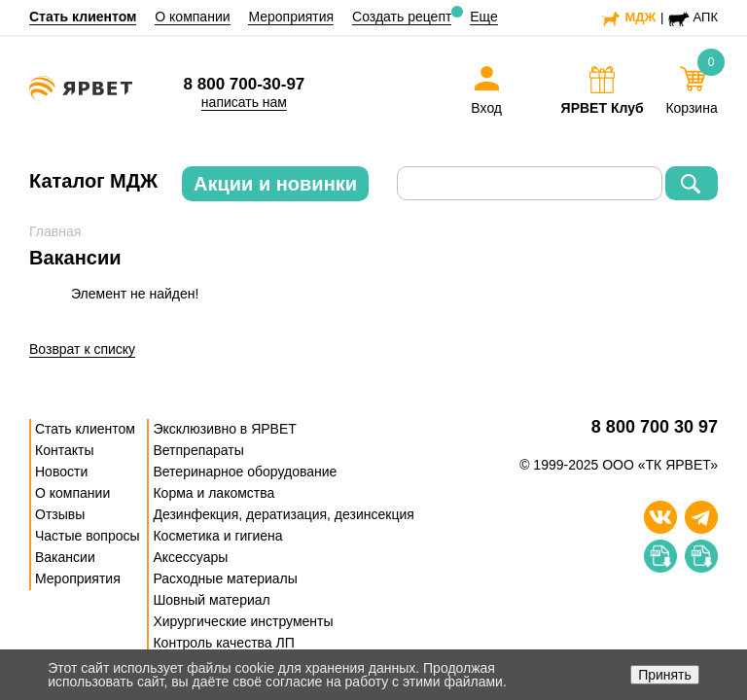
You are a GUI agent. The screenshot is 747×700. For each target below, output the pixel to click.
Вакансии (65, 557)
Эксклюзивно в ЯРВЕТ (224, 429)
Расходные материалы (225, 578)
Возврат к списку (82, 349)
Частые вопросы (88, 536)
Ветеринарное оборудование (245, 472)
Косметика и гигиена (217, 536)
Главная (55, 231)
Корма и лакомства (213, 493)
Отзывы (60, 514)
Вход (486, 108)
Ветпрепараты (198, 450)
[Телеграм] (701, 517)
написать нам (244, 102)
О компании (192, 17)
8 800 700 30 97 (655, 427)
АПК (706, 17)
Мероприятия (291, 17)
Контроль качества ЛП (223, 643)
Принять (665, 675)
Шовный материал (211, 600)
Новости (61, 472)
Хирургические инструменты (243, 621)
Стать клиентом (83, 17)
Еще (484, 17)
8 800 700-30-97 (245, 84)
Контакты (64, 450)
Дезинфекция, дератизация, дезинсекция (283, 514)
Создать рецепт (402, 17)
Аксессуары (190, 557)
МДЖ (640, 17)
